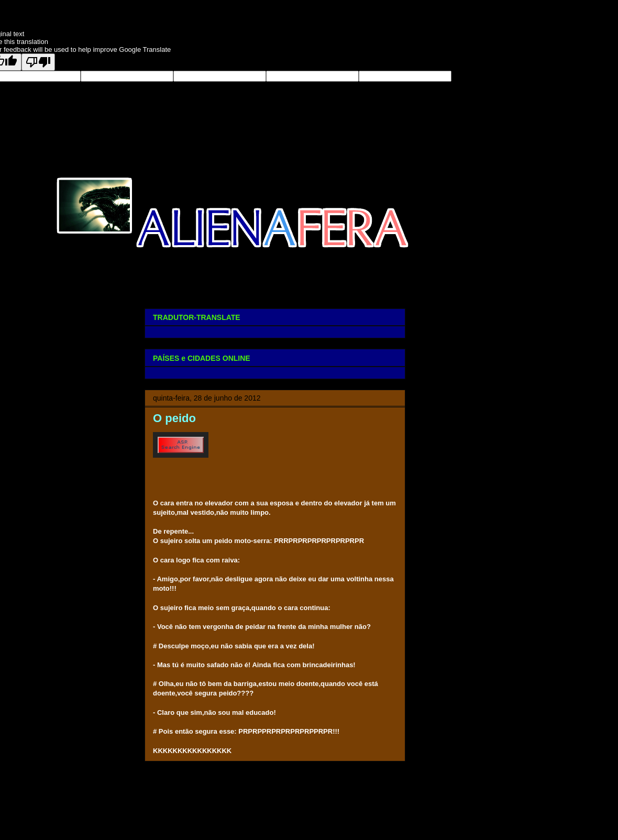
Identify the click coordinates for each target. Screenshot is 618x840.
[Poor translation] (38, 62)
